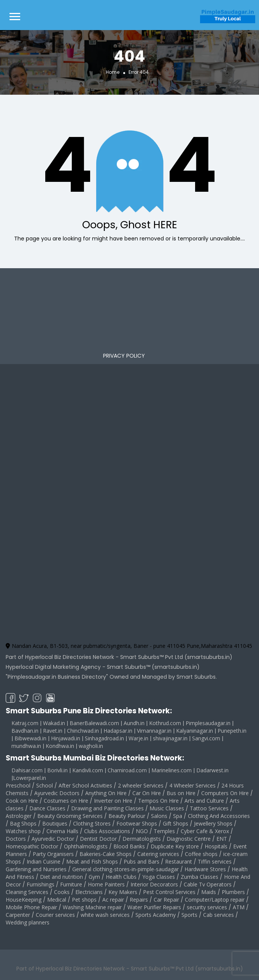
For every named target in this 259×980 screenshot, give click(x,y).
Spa (178, 816)
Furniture (71, 884)
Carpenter (18, 915)
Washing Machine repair (92, 907)
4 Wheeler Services (192, 785)
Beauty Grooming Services (70, 816)
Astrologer (19, 816)
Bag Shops (23, 823)
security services (207, 907)
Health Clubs (121, 877)
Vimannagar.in (154, 731)
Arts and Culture (204, 801)
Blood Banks (129, 846)
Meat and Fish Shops (92, 861)
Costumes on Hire (66, 801)
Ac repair (113, 900)
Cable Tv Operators (208, 884)
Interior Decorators (154, 884)
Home (113, 72)
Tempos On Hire (158, 801)
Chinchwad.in (83, 731)
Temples (164, 831)
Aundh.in (134, 723)
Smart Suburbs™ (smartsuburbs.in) (153, 667)
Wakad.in (54, 723)
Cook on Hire (22, 801)
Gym (94, 877)
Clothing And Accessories (219, 816)
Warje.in (138, 738)
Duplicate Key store (175, 846)
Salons (159, 816)
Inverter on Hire (113, 801)
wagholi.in (91, 746)
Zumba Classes (199, 877)
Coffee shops (201, 854)
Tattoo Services (209, 808)
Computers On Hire (225, 793)
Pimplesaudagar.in (208, 723)
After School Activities (85, 785)
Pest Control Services (169, 892)
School (44, 785)
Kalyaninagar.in (195, 731)
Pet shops (84, 900)
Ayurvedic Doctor (53, 839)
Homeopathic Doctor (32, 846)
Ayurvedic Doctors (57, 793)
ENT (222, 839)
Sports (189, 915)
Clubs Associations (107, 831)
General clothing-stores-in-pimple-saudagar (126, 869)
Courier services (55, 915)
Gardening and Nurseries (36, 869)
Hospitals (216, 846)
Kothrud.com (165, 723)
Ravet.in (53, 731)
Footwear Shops (137, 823)
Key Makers (123, 892)
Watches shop (23, 831)
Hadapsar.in (118, 731)
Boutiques (55, 823)
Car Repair (166, 900)
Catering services (158, 854)
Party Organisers (53, 854)
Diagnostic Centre (189, 839)
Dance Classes (47, 808)
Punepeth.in (232, 731)
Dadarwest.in (212, 770)
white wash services (105, 915)
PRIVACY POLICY (124, 356)
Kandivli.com (88, 770)
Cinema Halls (62, 831)
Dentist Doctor (98, 839)
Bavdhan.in (25, 731)
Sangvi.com (206, 738)
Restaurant (179, 861)
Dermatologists (142, 839)
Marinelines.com (172, 770)
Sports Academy (156, 915)
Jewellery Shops (213, 823)
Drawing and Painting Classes (107, 808)
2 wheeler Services (141, 785)
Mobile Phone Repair (31, 907)
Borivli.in (57, 770)
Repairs (139, 900)
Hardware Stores (205, 869)
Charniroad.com (127, 770)
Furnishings (41, 884)
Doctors (16, 839)
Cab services (218, 915)
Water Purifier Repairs (154, 907)
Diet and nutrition (61, 877)
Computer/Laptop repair (215, 900)
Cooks (62, 892)
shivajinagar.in (170, 738)
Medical (57, 900)
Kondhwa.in (60, 746)
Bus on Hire (181, 793)
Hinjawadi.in (66, 738)
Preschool (18, 785)
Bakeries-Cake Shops (106, 854)
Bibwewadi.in (30, 738)
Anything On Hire (106, 793)
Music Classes (167, 808)
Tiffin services (215, 861)
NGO (142, 831)
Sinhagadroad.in (104, 738)
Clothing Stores (92, 823)
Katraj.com (25, 723)
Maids (209, 892)
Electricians (89, 892)
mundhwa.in (26, 746)
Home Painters (106, 884)
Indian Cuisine (44, 861)
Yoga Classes (159, 877)
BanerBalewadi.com (94, 723)
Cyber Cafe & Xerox (205, 831)
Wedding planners (28, 922)
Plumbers (233, 892)
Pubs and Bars (141, 861)
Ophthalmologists (86, 846)
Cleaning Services (27, 892)
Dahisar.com (27, 770)
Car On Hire (147, 793)
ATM (239, 907)
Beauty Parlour (127, 816)
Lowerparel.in (29, 778)
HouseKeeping (24, 900)
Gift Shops (176, 823)
